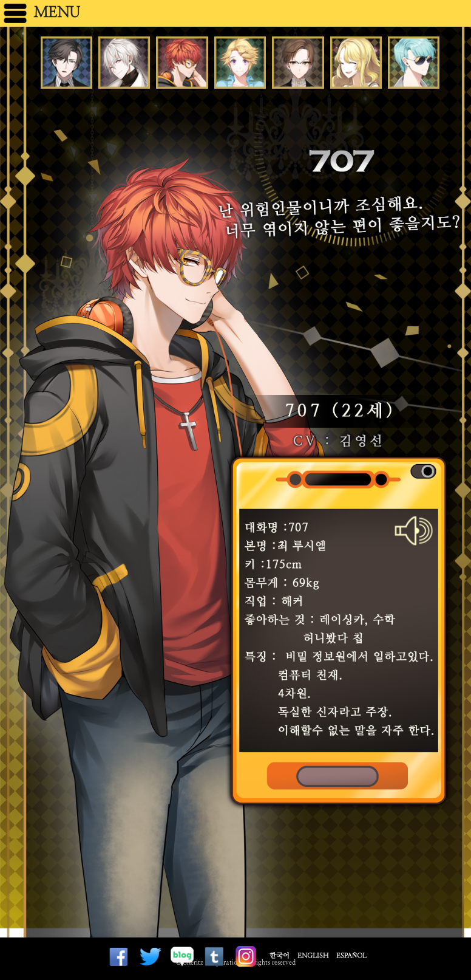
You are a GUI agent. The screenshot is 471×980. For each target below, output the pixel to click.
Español (351, 956)
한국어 (280, 956)
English (313, 956)
